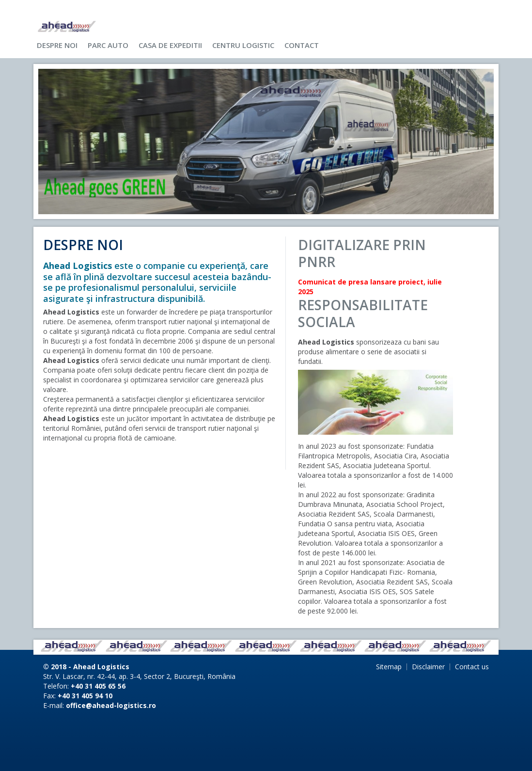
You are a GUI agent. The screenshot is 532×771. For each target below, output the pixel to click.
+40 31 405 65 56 (98, 686)
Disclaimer (428, 667)
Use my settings (380, 12)
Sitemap (389, 667)
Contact (302, 45)
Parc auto (108, 45)
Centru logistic (243, 45)
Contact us (472, 667)
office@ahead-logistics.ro (111, 705)
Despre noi (57, 45)
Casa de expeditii (170, 45)
